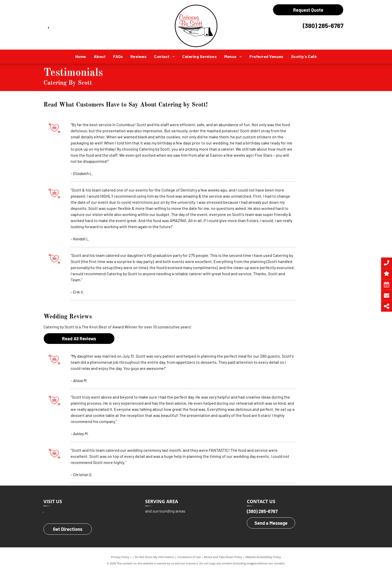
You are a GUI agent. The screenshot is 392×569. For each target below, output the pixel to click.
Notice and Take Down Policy (223, 557)
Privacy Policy (120, 557)
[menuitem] (81, 56)
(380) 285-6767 (323, 26)
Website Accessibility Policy (263, 557)
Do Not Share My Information (154, 557)
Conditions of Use (189, 557)
